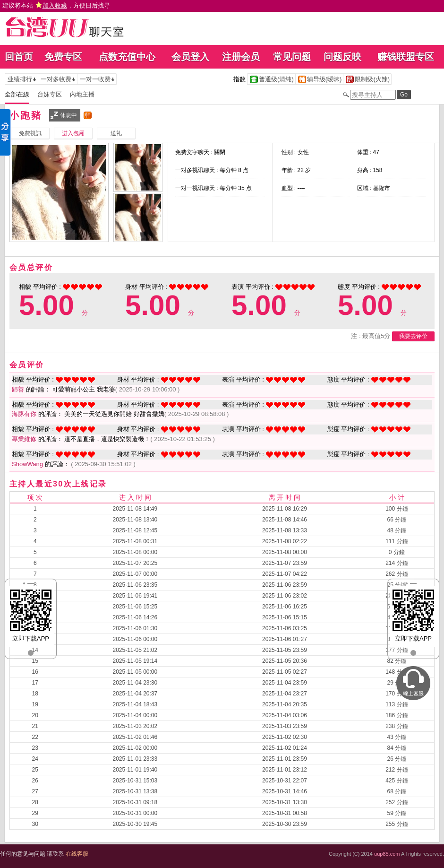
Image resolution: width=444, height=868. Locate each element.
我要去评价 (413, 336)
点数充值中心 (127, 57)
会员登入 (190, 57)
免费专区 (63, 57)
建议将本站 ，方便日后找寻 (56, 5)
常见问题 (292, 57)
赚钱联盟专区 (406, 57)
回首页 (19, 57)
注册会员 (241, 57)
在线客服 (77, 854)
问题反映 (342, 57)
